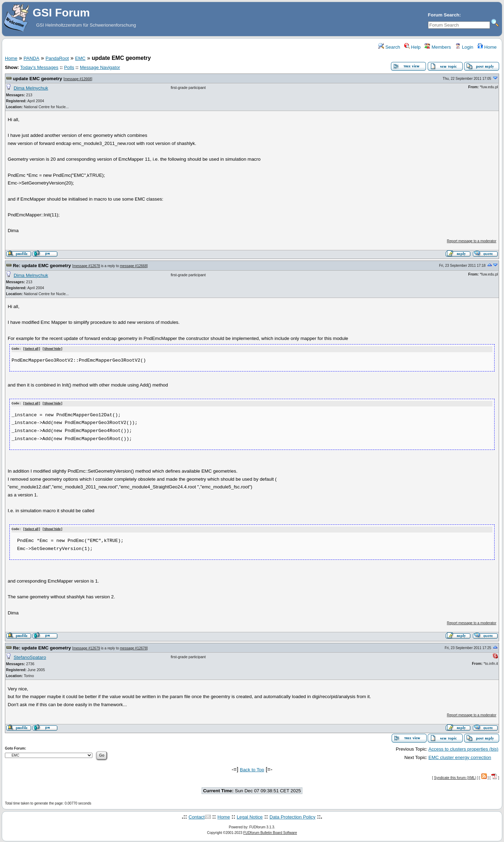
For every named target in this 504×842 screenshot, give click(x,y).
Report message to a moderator (472, 241)
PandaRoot (57, 58)
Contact (197, 816)
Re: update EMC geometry (42, 266)
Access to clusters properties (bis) (463, 748)
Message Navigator (100, 67)
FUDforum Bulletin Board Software (270, 832)
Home (487, 47)
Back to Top (252, 769)
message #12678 (87, 266)
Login (464, 47)
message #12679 (87, 647)
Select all (32, 349)
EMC (80, 58)
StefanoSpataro (30, 656)
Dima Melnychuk (31, 88)
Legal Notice (250, 816)
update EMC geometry (38, 79)
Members (438, 47)
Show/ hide (52, 349)
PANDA (31, 58)
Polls (69, 67)
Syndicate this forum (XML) (455, 777)
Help (412, 47)
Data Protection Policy (292, 816)
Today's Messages (39, 67)
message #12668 (78, 79)
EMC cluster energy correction (460, 757)
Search (389, 47)
